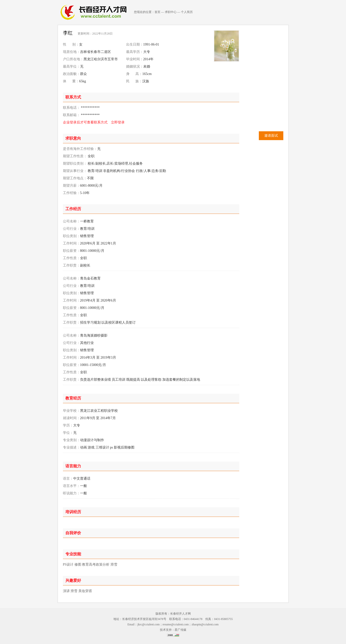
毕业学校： (72, 411)
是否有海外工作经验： (80, 149)
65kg (83, 81)
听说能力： (72, 493)
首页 (157, 12)
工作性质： (72, 258)
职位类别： (72, 236)
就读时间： (72, 418)
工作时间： (72, 243)
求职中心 (171, 12)
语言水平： (72, 486)
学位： (68, 433)
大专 (147, 52)
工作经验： (72, 193)
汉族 (146, 81)
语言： (68, 479)
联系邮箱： (72, 115)
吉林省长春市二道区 (95, 52)
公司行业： (72, 229)
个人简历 (187, 12)
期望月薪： (72, 186)
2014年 (148, 59)
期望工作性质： (75, 156)
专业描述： (72, 447)
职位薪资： (72, 251)
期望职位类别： (75, 164)
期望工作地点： (75, 178)
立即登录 (118, 122)
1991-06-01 (151, 44)
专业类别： (72, 440)
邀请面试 (271, 136)
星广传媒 (180, 630)
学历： (68, 425)
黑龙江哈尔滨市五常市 (101, 59)
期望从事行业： (75, 171)
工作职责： (72, 265)
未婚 (147, 67)
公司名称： (72, 221)
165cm (147, 74)
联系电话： (72, 108)
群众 (84, 74)
